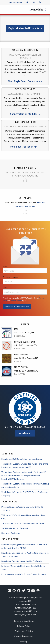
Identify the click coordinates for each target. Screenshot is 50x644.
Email (25, 291)
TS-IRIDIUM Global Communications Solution (23, 523)
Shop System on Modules (24, 114)
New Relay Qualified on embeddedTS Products (23, 561)
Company (25, 280)
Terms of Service (16, 301)
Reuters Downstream (24, 342)
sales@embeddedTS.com (25, 611)
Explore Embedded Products (24, 28)
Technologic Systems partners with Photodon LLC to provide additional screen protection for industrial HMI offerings (24, 475)
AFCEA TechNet (21, 355)
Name (25, 269)
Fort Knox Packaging (11, 533)
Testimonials (25, 198)
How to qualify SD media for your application (22, 459)
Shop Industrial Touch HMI (24, 147)
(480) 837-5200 (16, 2)
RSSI (16, 329)
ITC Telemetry (21, 367)
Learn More (24, 433)
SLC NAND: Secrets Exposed (15, 528)
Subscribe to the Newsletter (17, 307)
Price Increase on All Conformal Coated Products (24, 574)
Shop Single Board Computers (24, 81)
